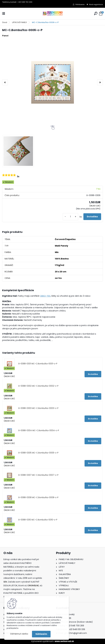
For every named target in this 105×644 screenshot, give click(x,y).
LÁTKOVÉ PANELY (20, 22)
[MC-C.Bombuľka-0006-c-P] (53, 82)
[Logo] (53, 14)
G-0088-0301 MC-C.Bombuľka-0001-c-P (38, 364)
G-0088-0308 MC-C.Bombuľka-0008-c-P (38, 497)
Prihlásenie (80, 4)
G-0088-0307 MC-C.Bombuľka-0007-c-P (38, 475)
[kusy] (70, 217)
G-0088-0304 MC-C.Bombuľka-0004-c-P (39, 431)
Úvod (5, 22)
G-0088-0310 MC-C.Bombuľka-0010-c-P (38, 520)
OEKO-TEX (45, 296)
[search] (96, 13)
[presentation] (5, 82)
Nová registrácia (96, 4)
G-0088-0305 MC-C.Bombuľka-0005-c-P (38, 453)
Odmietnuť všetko (19, 634)
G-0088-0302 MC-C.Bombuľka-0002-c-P (38, 386)
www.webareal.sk (64, 641)
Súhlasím (41, 634)
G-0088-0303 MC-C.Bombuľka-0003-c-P (38, 408)
